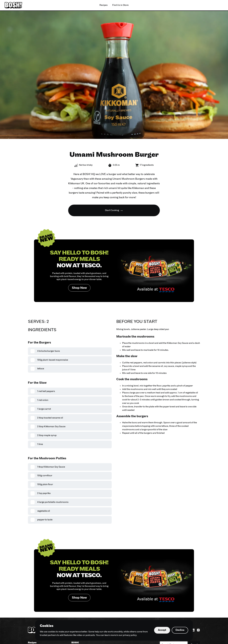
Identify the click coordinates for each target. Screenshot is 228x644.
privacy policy (130, 635)
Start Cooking (112, 210)
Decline (180, 630)
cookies (52, 632)
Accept (162, 630)
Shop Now (79, 288)
